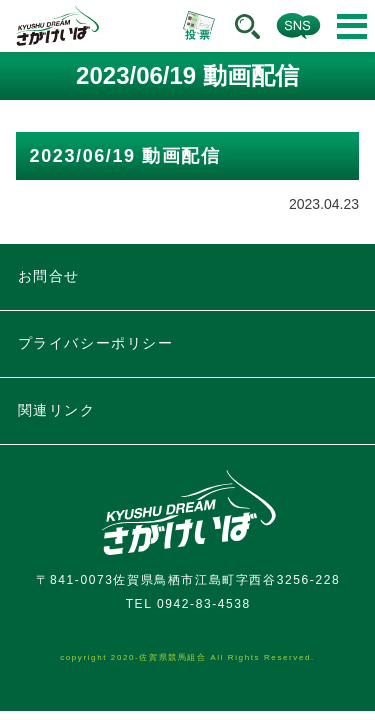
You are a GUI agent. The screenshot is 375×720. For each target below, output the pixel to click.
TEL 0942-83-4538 (188, 604)
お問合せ (49, 276)
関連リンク (57, 410)
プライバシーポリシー (96, 343)
